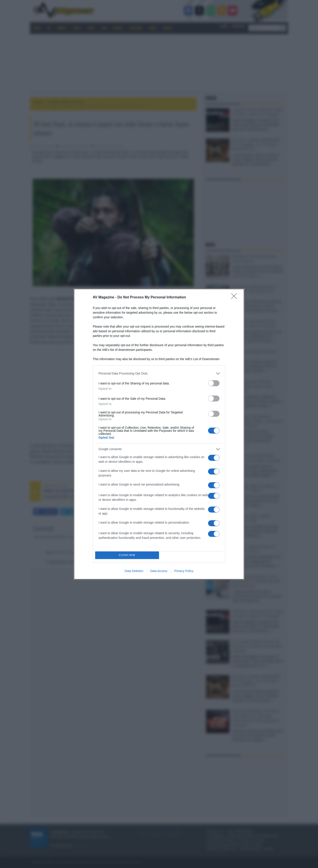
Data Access (159, 571)
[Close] (235, 298)
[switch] (214, 383)
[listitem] (159, 374)
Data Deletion (134, 571)
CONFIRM (127, 555)
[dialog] (159, 434)
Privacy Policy (184, 571)
